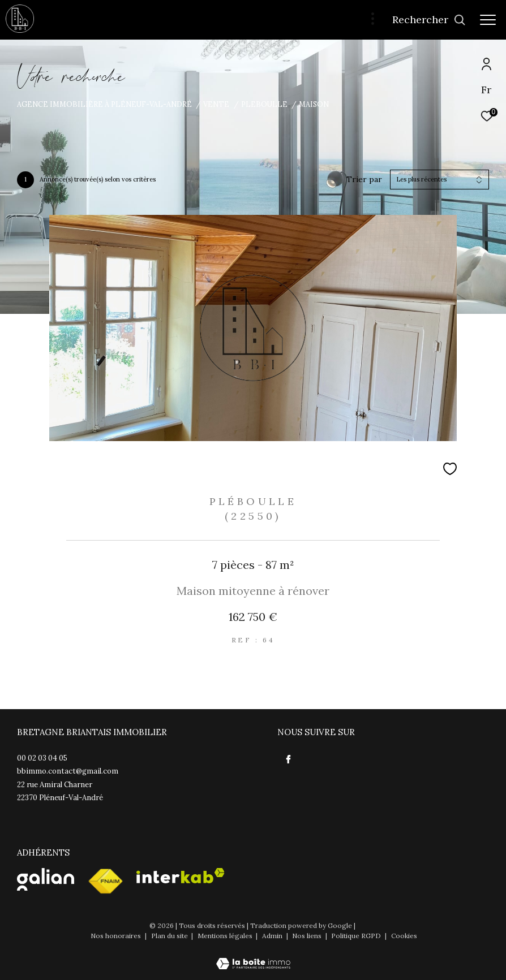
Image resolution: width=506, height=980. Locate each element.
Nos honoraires (117, 936)
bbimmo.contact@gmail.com (68, 771)
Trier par (364, 180)
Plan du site (170, 936)
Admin (273, 936)
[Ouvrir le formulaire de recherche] (429, 20)
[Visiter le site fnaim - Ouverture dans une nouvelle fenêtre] (105, 882)
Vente (216, 104)
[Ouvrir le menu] (488, 20)
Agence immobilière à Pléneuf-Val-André (104, 104)
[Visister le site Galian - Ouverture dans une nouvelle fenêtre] (46, 879)
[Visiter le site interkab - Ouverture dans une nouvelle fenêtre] (181, 876)
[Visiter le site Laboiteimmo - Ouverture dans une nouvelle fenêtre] (253, 956)
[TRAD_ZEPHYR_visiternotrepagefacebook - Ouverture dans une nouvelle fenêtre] (289, 759)
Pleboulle (264, 104)
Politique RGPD (356, 936)
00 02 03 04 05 (42, 758)
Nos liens (308, 936)
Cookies (404, 936)
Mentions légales (226, 936)
